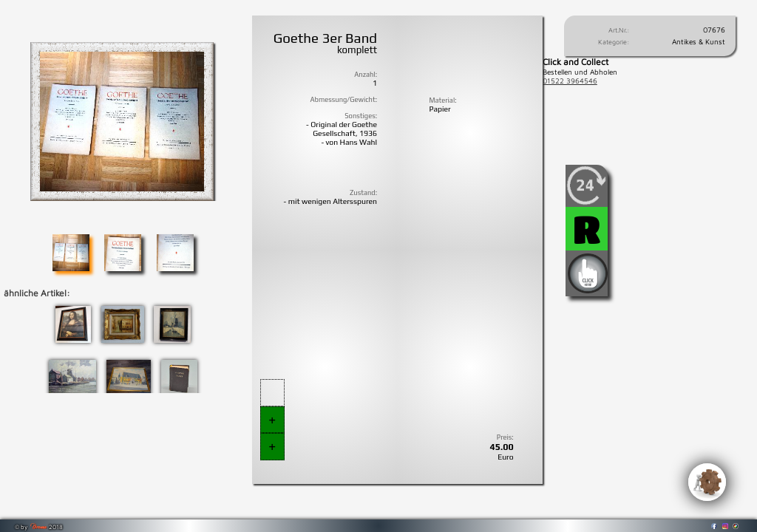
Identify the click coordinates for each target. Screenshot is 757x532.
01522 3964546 (570, 81)
